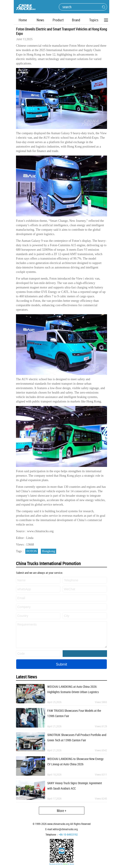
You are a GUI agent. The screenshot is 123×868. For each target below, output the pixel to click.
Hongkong (49, 551)
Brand (76, 20)
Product (58, 20)
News (40, 20)
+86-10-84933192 (68, 834)
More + (62, 811)
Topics (94, 20)
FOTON (32, 551)
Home (23, 20)
